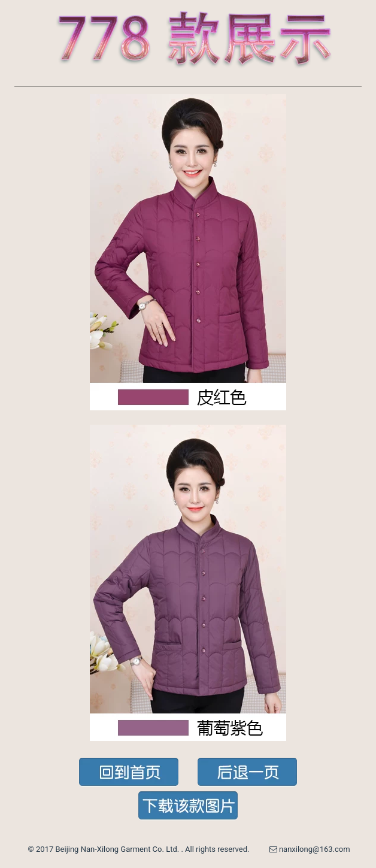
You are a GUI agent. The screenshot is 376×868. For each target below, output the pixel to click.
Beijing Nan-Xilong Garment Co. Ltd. (119, 849)
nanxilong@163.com (310, 849)
